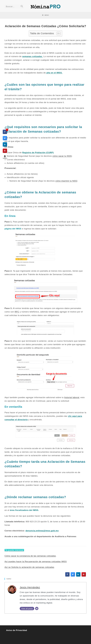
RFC (17, 312)
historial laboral (72, 397)
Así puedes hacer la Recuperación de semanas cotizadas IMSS (36, 562)
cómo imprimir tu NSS (66, 181)
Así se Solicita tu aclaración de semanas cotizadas (29, 567)
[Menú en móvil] (46, 15)
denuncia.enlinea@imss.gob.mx (42, 531)
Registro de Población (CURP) (38, 153)
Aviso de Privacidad (17, 630)
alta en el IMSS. (54, 73)
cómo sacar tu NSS (62, 156)
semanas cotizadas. (32, 56)
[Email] (37, 608)
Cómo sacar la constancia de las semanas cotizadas (30, 556)
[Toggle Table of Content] (57, 33)
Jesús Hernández (30, 587)
